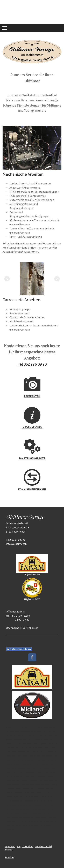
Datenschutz (28, 846)
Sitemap (9, 850)
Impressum (10, 846)
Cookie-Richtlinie (43, 846)
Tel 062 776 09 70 (32, 364)
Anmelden (10, 857)
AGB (19, 846)
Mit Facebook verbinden (19, 649)
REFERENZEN (32, 396)
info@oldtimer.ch (16, 544)
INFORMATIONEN (32, 427)
